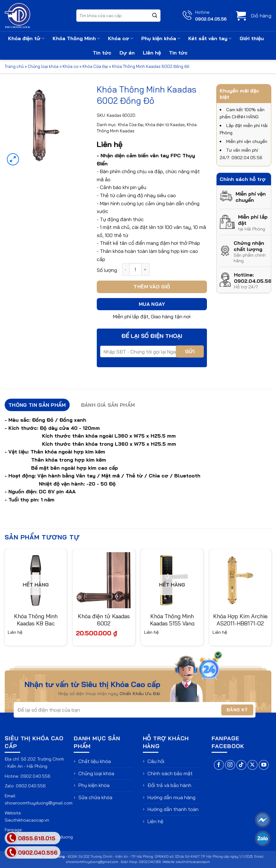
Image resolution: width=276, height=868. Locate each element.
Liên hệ (152, 53)
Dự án (127, 53)
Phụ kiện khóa (161, 38)
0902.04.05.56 (211, 19)
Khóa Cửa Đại (95, 66)
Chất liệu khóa (95, 761)
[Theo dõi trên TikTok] (241, 765)
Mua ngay (152, 304)
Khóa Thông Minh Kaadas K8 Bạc (36, 620)
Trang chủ (14, 66)
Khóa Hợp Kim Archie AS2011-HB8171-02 (240, 620)
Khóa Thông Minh (76, 38)
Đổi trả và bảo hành (169, 785)
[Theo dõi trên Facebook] (219, 765)
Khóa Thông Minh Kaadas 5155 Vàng (172, 620)
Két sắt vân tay (210, 38)
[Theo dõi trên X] (253, 765)
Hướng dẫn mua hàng (171, 797)
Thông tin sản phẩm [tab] (37, 405)
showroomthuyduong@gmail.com (39, 803)
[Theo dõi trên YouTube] (264, 765)
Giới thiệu (252, 38)
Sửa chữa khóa (95, 797)
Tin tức (102, 53)
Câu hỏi (156, 761)
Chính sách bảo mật (170, 773)
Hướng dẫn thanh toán (173, 809)
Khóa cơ (121, 38)
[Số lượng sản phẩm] (135, 269)
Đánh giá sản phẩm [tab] (108, 405)
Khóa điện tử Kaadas (165, 125)
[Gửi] (155, 16)
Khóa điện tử (26, 38)
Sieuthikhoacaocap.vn (27, 820)
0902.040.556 (35, 776)
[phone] (12, 852)
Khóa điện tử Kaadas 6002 (104, 620)
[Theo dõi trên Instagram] (230, 765)
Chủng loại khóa (43, 66)
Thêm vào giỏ (152, 287)
